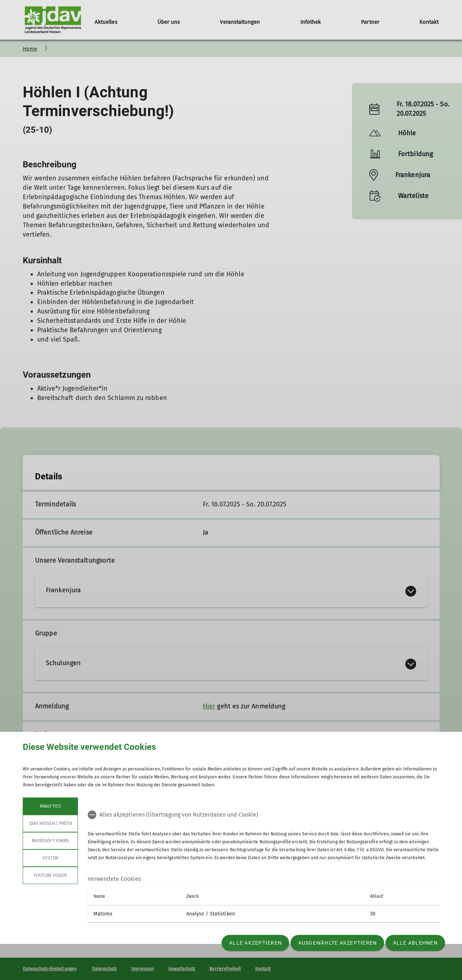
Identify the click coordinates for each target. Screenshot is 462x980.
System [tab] (50, 858)
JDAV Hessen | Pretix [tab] (50, 823)
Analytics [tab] (50, 806)
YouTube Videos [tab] (50, 875)
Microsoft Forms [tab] (50, 841)
